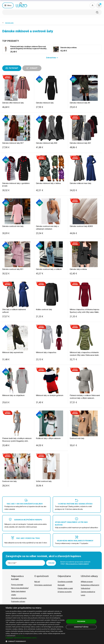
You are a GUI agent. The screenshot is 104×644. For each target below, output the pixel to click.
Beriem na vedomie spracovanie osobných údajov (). (75, 563)
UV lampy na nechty (65, 592)
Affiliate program (87, 582)
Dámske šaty (9, 23)
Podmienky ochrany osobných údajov (18, 603)
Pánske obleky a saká (65, 588)
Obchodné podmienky (19, 598)
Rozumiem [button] (81, 621)
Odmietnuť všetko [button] (81, 627)
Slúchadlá (61, 585)
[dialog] (52, 624)
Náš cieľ (37, 582)
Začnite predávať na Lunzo (88, 593)
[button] (35, 638)
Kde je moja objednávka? (20, 588)
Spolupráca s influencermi (90, 585)
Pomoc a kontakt (17, 585)
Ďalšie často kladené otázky (18, 593)
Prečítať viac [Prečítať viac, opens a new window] (20, 636)
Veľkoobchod (85, 588)
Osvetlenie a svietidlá (65, 582)
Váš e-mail (12, 563)
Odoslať (51, 563)
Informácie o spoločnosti (43, 585)
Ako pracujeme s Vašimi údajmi (77, 564)
